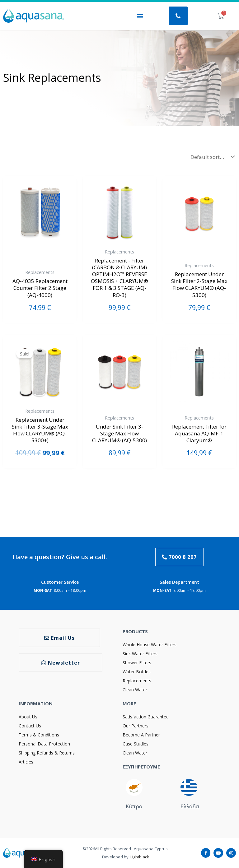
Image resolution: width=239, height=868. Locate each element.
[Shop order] (211, 157)
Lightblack (140, 857)
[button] (140, 16)
